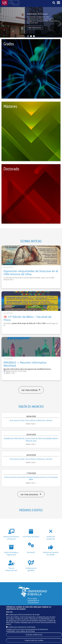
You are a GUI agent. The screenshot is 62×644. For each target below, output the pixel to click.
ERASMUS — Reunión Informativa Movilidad (25, 364)
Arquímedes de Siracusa (37, 14)
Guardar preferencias (34, 635)
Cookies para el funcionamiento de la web (24, 615)
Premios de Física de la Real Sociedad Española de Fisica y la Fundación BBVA (31, 478)
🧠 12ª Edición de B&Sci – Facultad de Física (27, 318)
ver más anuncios (31, 494)
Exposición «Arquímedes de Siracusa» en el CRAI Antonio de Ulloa (31, 273)
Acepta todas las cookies (34, 641)
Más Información (35, 28)
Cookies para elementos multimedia (22, 627)
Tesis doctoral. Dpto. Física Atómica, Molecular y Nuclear (31, 420)
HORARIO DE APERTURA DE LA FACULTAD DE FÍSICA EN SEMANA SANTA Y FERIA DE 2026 (31, 440)
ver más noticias (31, 390)
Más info (9, 612)
